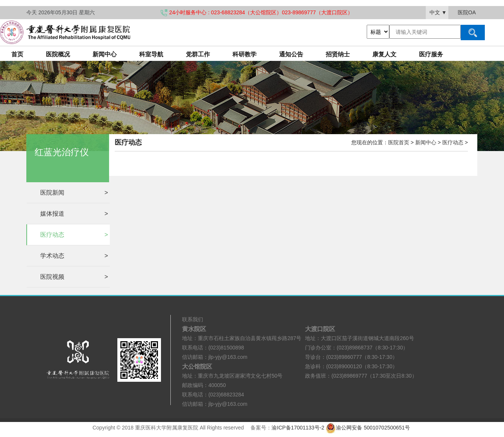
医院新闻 (74, 193)
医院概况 (58, 54)
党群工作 (198, 54)
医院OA (467, 12)
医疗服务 (431, 54)
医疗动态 (74, 235)
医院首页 (399, 142)
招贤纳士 (338, 54)
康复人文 (384, 54)
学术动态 (74, 256)
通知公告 (291, 54)
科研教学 (244, 54)
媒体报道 (74, 214)
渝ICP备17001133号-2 (298, 428)
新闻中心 (105, 54)
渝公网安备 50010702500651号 (369, 428)
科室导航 (151, 54)
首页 (17, 54)
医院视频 (74, 277)
